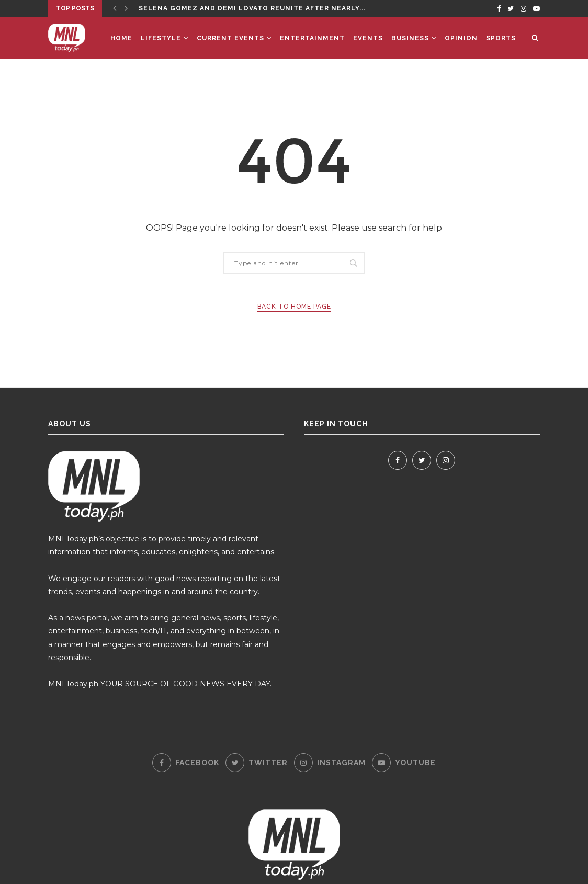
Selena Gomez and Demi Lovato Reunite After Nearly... (252, 8)
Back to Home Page (294, 307)
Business (410, 38)
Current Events (230, 38)
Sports (501, 38)
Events (368, 38)
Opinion (461, 38)
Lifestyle (161, 38)
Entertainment (312, 38)
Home (121, 38)
